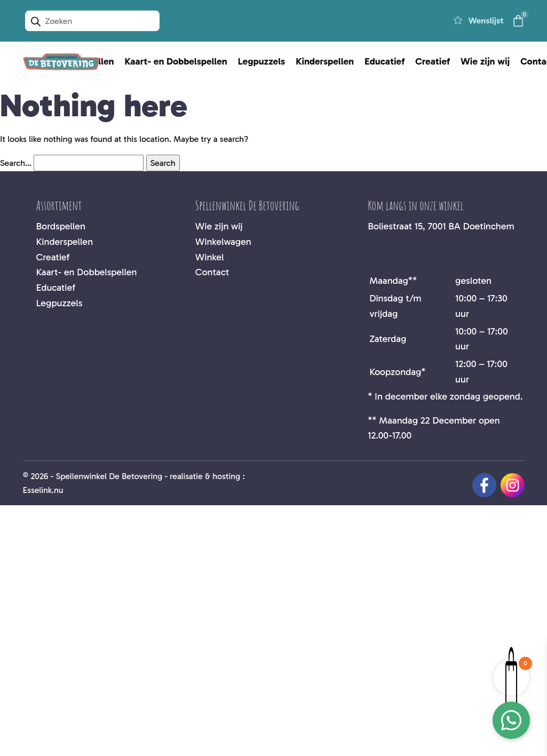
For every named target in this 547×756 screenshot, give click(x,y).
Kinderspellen (325, 61)
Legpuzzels (261, 61)
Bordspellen (61, 226)
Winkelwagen (223, 242)
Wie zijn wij (485, 61)
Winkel (210, 257)
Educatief (385, 61)
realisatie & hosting (205, 476)
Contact (212, 272)
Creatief (433, 61)
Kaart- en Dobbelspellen (176, 61)
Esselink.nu (43, 490)
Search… (16, 163)
